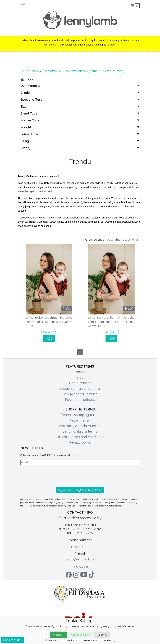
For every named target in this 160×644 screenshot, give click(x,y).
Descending (130, 240)
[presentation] (47, 476)
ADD (49, 339)
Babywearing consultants (80, 388)
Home (24, 71)
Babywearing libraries (80, 394)
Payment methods (80, 399)
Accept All (58, 635)
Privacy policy (80, 442)
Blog (80, 377)
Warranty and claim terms (80, 426)
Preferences (89, 640)
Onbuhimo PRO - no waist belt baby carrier (71, 71)
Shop (35, 71)
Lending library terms (80, 431)
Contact (80, 372)
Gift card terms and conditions (80, 437)
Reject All (102, 635)
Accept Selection (81, 635)
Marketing (108, 640)
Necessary (53, 640)
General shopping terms (80, 415)
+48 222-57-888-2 (80, 547)
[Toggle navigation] (50, 5)
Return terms (80, 420)
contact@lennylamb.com (80, 559)
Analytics (70, 640)
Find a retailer (80, 383)
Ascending (114, 240)
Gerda (107, 71)
